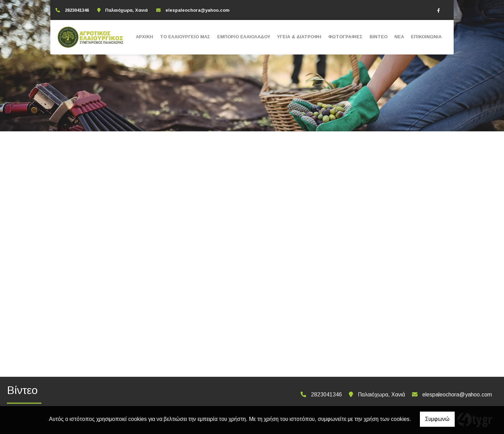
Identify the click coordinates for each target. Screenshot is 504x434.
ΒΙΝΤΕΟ (379, 37)
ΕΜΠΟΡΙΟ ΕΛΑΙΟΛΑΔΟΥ (244, 37)
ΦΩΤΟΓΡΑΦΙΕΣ (345, 37)
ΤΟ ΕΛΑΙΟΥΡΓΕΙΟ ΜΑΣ (185, 37)
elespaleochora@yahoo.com (198, 10)
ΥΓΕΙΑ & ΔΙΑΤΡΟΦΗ (299, 37)
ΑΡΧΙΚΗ (144, 37)
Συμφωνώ (437, 419)
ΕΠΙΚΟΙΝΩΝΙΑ (426, 37)
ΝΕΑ (399, 37)
